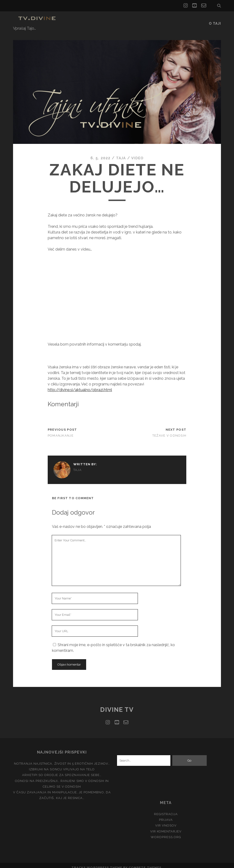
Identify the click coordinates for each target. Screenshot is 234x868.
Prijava (166, 815)
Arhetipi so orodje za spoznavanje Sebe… (62, 770)
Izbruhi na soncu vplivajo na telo (62, 764)
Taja (120, 153)
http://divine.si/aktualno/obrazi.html (80, 385)
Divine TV (117, 705)
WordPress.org (166, 832)
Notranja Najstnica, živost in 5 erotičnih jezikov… (62, 759)
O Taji (215, 20)
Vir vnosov (166, 820)
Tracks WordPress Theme (97, 863)
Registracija (166, 809)
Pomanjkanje (61, 430)
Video (138, 153)
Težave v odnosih (169, 430)
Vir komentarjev (166, 826)
